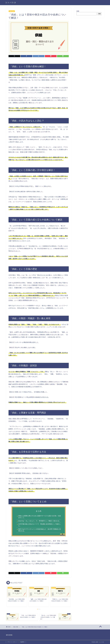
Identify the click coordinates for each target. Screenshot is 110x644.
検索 (78, 11)
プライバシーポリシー (12, 642)
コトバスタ (11, 2)
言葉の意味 (12, 11)
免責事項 (22, 642)
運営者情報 (9, 635)
